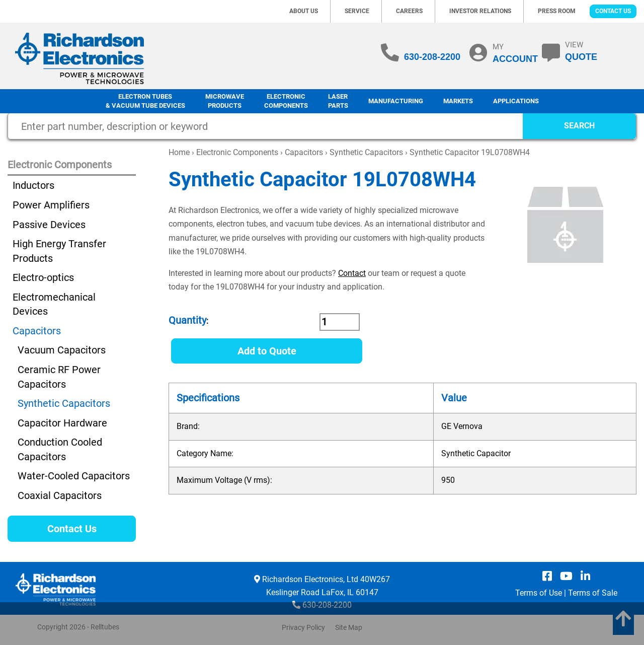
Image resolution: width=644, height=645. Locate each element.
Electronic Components (286, 101)
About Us (304, 11)
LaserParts (338, 101)
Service (357, 11)
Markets (458, 101)
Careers (409, 11)
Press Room (557, 11)
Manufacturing (396, 101)
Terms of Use (539, 593)
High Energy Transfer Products (59, 251)
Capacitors (304, 152)
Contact (352, 273)
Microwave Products (225, 101)
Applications (516, 101)
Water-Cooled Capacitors (74, 476)
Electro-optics (43, 277)
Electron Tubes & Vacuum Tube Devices (145, 101)
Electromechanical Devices (54, 304)
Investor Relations (480, 11)
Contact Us (613, 11)
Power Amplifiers (51, 205)
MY (515, 53)
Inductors (33, 185)
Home (179, 152)
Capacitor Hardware (62, 423)
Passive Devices (49, 225)
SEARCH (579, 126)
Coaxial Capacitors (60, 495)
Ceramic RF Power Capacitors (59, 377)
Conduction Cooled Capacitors (60, 449)
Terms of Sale (593, 593)
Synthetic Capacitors (366, 152)
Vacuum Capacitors (62, 350)
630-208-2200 (432, 57)
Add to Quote (267, 351)
